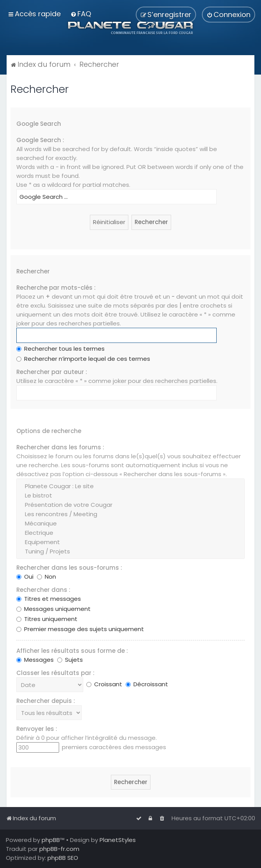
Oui (25, 577)
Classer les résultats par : (55, 673)
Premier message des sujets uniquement (80, 629)
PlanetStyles (118, 840)
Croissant (104, 684)
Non (46, 577)
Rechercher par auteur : (52, 372)
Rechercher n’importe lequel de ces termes (83, 359)
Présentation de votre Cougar (130, 505)
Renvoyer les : (37, 729)
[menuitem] (81, 14)
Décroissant (147, 684)
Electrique (130, 533)
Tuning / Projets (130, 551)
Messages (35, 660)
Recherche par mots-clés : (56, 288)
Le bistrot (130, 496)
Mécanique (130, 524)
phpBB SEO (63, 858)
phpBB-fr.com (59, 849)
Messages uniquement (53, 609)
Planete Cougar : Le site (130, 486)
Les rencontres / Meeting (130, 514)
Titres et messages (49, 599)
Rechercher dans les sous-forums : (69, 568)
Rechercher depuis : (46, 701)
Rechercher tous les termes (60, 349)
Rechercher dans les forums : (60, 447)
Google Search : (40, 140)
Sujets (70, 660)
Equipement (130, 542)
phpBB (51, 840)
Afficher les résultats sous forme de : (72, 651)
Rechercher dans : (43, 590)
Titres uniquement (47, 619)
